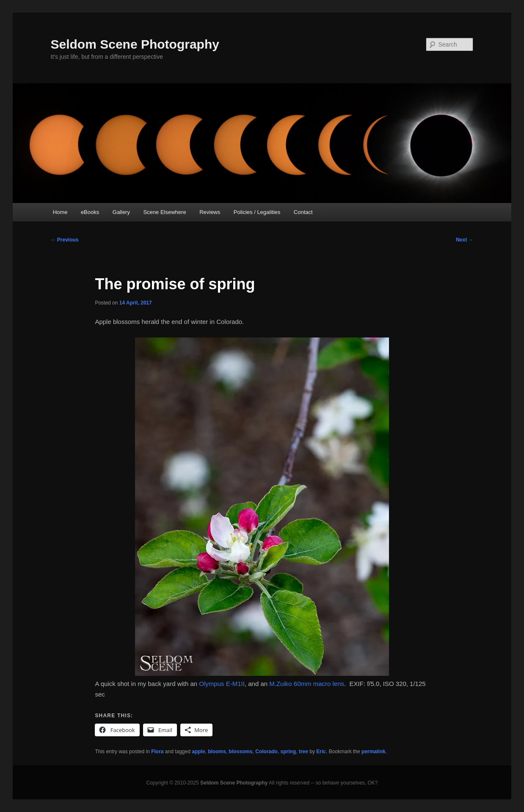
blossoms (241, 752)
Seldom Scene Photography (135, 44)
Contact (303, 212)
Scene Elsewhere (164, 212)
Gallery (121, 212)
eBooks (90, 212)
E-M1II (235, 684)
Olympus (211, 684)
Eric (321, 752)
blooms (217, 752)
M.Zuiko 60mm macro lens (307, 684)
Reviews (210, 212)
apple (198, 752)
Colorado (266, 752)
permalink (374, 752)
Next (465, 240)
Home (60, 212)
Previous (65, 240)
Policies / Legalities (257, 212)
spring (288, 752)
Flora (157, 752)
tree (303, 752)
